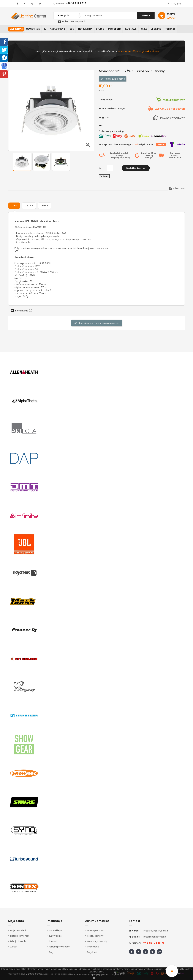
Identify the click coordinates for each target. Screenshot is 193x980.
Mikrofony (116, 29)
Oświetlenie (33, 29)
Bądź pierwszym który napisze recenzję (97, 323)
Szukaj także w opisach (72, 21)
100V (72, 29)
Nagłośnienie (58, 29)
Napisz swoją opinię (112, 79)
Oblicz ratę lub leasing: (112, 131)
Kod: (101, 126)
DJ (45, 29)
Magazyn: (104, 118)
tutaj (123, 975)
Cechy (29, 206)
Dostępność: (106, 100)
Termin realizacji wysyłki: (112, 109)
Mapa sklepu (55, 931)
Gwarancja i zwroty (97, 941)
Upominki (159, 29)
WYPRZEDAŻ (16, 29)
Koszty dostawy (95, 936)
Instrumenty (86, 29)
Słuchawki (133, 29)
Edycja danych (18, 941)
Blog (51, 952)
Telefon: (135, 943)
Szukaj (146, 16)
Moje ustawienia (19, 931)
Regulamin (93, 952)
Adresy (14, 947)
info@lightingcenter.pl (155, 937)
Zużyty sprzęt (56, 936)
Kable (146, 29)
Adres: (134, 931)
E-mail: (134, 937)
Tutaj (112, 158)
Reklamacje (93, 947)
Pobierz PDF (177, 188)
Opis (14, 206)
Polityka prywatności (59, 947)
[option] (22, 162)
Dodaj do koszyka (136, 168)
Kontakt (173, 29)
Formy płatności (96, 931)
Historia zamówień (20, 936)
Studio (102, 29)
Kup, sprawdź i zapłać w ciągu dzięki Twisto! (126, 145)
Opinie (45, 206)
